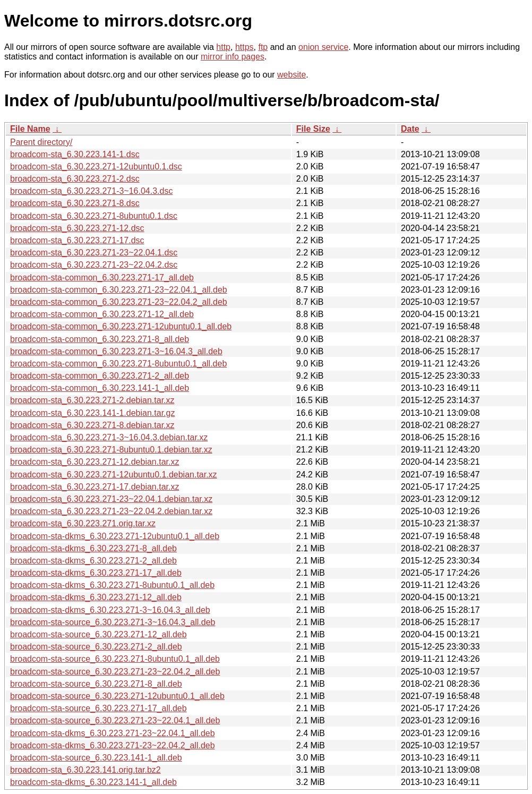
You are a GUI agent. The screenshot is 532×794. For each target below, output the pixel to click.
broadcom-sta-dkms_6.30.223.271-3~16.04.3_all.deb (110, 610)
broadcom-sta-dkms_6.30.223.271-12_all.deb (96, 597)
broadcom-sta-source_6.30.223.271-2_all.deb (96, 647)
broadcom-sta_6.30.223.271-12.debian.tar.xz (95, 462)
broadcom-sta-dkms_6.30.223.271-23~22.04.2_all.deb (113, 745)
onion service (323, 47)
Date (410, 129)
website (291, 75)
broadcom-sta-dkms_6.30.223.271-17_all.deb (96, 573)
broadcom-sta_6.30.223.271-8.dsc (75, 203)
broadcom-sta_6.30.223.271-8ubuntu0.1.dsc (94, 216)
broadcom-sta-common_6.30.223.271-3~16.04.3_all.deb (116, 351)
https (244, 47)
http (223, 47)
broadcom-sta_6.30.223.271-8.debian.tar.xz (92, 425)
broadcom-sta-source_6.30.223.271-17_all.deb (98, 708)
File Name (30, 129)
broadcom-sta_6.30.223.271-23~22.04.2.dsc (94, 265)
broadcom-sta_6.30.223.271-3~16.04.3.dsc (91, 191)
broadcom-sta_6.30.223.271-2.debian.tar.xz (92, 400)
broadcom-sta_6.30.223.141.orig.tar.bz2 (85, 770)
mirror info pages (233, 57)
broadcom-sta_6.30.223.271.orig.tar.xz (83, 523)
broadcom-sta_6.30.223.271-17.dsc (77, 240)
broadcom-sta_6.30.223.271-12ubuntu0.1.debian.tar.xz (114, 475)
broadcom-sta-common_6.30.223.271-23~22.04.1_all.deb (119, 290)
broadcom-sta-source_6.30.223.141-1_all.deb (96, 758)
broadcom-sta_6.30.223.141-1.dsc (75, 154)
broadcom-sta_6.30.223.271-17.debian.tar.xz (95, 487)
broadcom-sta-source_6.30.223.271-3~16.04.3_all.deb (113, 622)
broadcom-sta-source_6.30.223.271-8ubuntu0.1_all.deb (115, 659)
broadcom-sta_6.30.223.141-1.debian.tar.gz (92, 413)
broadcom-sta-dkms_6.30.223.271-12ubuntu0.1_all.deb (115, 536)
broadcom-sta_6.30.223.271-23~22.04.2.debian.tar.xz (111, 511)
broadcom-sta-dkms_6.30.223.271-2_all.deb (93, 561)
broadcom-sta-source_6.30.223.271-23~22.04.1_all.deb (115, 720)
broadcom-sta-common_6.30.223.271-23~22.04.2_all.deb (119, 302)
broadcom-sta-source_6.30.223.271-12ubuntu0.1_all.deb (117, 696)
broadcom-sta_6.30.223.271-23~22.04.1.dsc (94, 253)
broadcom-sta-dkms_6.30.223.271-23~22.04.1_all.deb (113, 733)
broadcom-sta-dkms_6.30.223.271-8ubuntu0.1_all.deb (112, 585)
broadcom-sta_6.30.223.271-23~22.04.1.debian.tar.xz (111, 499)
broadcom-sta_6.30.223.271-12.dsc (77, 228)
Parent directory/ (41, 142)
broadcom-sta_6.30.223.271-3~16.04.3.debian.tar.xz (109, 437)
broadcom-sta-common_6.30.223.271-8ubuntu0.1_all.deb (118, 364)
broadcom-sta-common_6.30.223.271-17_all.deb (102, 278)
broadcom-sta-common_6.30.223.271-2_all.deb (100, 376)
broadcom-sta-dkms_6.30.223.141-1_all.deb (93, 782)
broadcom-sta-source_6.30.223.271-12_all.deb (98, 634)
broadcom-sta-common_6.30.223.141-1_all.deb (100, 388)
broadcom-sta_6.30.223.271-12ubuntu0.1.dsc (96, 167)
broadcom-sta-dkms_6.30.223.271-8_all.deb (93, 548)
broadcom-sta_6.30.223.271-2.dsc (75, 179)
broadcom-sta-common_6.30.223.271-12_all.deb (102, 314)
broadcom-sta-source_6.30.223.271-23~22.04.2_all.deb (115, 672)
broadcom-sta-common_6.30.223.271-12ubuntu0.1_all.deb (121, 326)
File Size (313, 129)
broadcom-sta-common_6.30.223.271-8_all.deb (100, 339)
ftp (263, 47)
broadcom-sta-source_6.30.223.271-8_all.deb (96, 684)
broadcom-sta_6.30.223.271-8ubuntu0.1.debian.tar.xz (111, 450)
